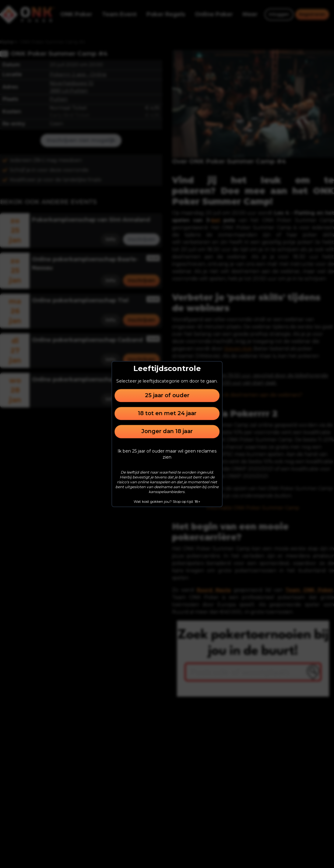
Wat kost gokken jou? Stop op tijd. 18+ (167, 501)
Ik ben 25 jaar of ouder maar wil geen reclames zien (167, 454)
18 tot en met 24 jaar (167, 413)
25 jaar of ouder (167, 395)
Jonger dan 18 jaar (167, 432)
